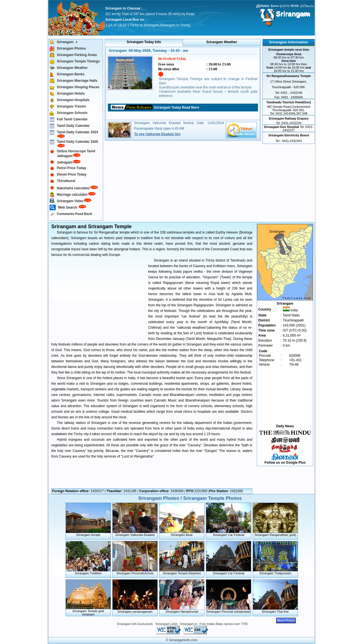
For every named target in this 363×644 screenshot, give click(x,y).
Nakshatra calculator (75, 188)
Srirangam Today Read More (176, 108)
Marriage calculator (74, 194)
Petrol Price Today (68, 168)
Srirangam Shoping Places (75, 88)
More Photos (286, 620)
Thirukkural (62, 181)
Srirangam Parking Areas (73, 55)
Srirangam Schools (68, 113)
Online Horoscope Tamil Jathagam (72, 154)
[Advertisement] (98, 298)
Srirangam (65, 42)
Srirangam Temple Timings (75, 62)
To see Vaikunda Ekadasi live (157, 134)
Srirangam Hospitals (70, 100)
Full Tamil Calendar (69, 120)
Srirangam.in (189, 624)
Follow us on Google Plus (285, 463)
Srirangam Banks (67, 75)
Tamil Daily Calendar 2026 (74, 144)
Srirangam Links (166, 624)
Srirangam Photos (68, 49)
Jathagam (66, 162)
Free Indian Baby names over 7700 (224, 624)
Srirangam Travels (68, 107)
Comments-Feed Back (71, 214)
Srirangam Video (72, 201)
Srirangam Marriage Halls (74, 81)
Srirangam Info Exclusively (135, 624)
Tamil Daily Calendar (70, 126)
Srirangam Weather (69, 68)
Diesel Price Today (68, 175)
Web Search (69, 207)
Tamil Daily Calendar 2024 (74, 134)
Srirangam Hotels (67, 94)
